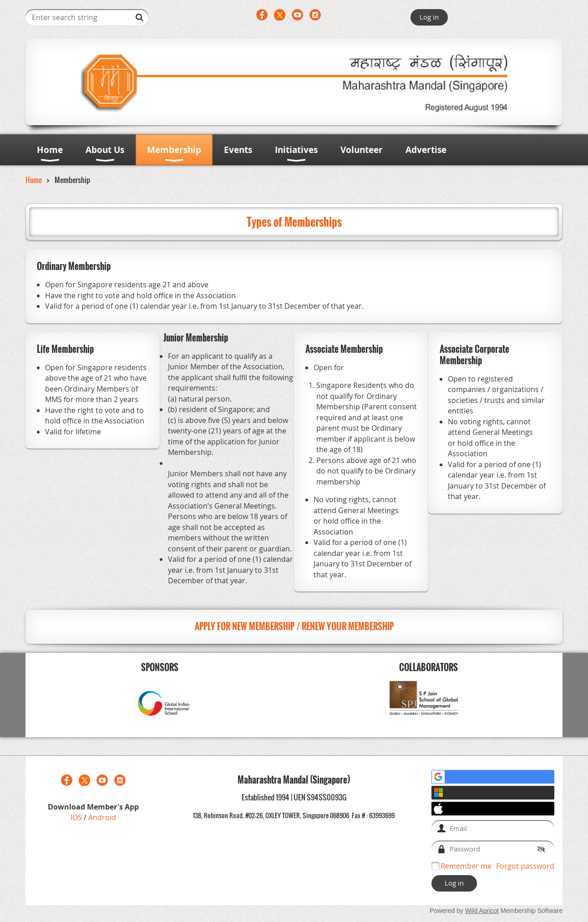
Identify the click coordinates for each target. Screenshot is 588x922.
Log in (429, 17)
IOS (77, 817)
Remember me (466, 866)
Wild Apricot (482, 911)
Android (102, 817)
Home (34, 180)
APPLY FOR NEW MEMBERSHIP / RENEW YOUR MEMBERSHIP (294, 626)
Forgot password (525, 866)
